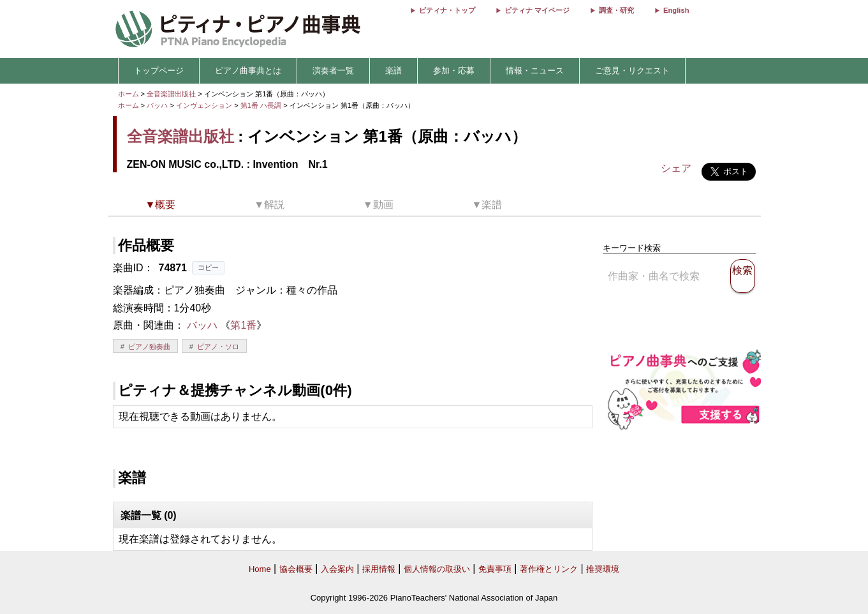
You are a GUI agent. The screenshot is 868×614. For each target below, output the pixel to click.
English (676, 10)
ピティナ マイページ (537, 10)
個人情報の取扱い (437, 569)
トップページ (159, 71)
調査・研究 (616, 10)
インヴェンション (205, 105)
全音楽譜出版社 (171, 94)
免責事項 (495, 569)
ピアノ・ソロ (218, 347)
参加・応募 (454, 71)
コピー (208, 267)
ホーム (129, 94)
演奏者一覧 (333, 71)
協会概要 (296, 569)
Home (260, 569)
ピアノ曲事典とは (248, 71)
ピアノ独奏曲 (149, 347)
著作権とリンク (549, 569)
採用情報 (379, 569)
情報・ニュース (535, 71)
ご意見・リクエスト (632, 71)
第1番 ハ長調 (261, 105)
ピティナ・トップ (447, 10)
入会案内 (337, 569)
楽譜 (394, 71)
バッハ (157, 105)
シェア (676, 168)
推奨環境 (603, 569)
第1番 (243, 325)
